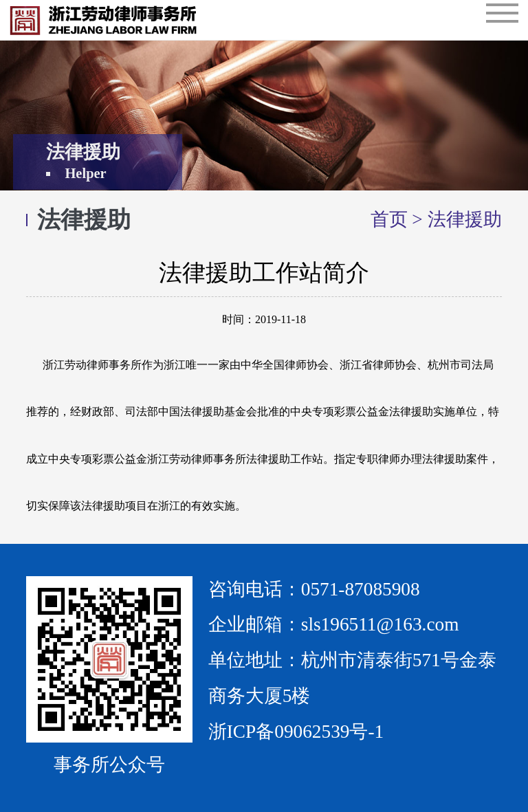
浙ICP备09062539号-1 (296, 732)
